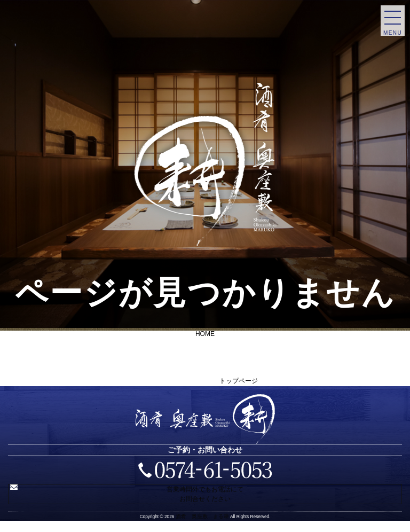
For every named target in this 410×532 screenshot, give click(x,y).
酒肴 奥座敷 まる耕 (202, 525)
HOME (205, 333)
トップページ (239, 380)
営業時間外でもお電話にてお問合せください (208, 498)
